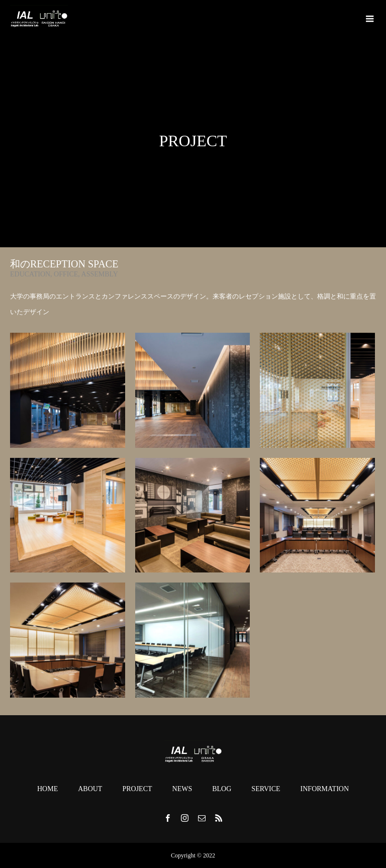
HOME (47, 789)
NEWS (182, 789)
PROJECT (137, 789)
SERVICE (266, 789)
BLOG (222, 789)
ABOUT (90, 789)
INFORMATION (325, 789)
